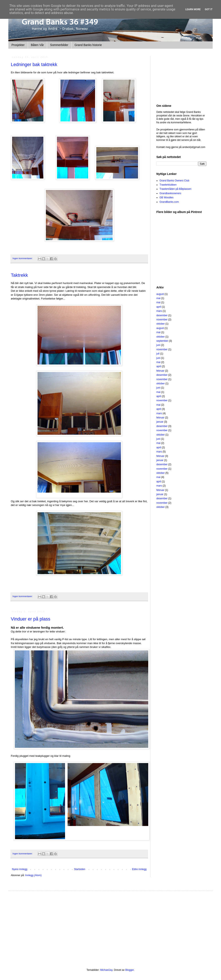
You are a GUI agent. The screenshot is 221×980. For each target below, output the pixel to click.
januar (160, 422)
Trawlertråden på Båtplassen (175, 189)
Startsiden (80, 869)
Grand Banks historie (88, 45)
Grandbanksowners (170, 193)
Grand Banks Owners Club (174, 181)
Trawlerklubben (168, 185)
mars (159, 311)
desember (162, 315)
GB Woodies (166, 198)
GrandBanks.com (169, 202)
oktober (161, 324)
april (159, 307)
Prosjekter (18, 45)
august (160, 294)
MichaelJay (106, 970)
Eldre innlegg (139, 869)
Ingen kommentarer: (23, 258)
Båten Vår (37, 45)
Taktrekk (19, 275)
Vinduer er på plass (31, 619)
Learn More (193, 9)
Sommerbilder (59, 45)
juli (158, 354)
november (162, 320)
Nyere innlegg (20, 869)
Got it (209, 9)
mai (158, 298)
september (162, 341)
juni (158, 345)
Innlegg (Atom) (33, 875)
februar (160, 371)
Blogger (130, 970)
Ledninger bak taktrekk (34, 64)
